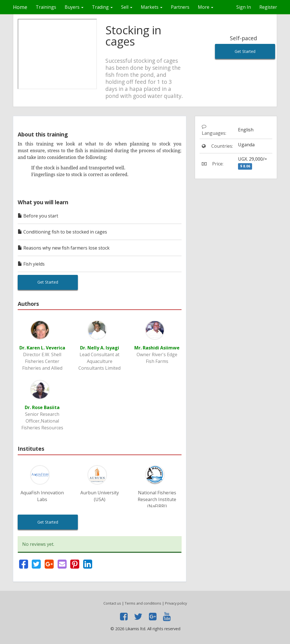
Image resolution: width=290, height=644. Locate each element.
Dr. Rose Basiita (42, 407)
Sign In (244, 7)
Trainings (46, 7)
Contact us (112, 603)
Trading (102, 7)
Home (20, 7)
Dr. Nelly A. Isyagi (100, 348)
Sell (127, 7)
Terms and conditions (143, 603)
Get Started (245, 51)
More (206, 7)
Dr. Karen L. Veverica (42, 348)
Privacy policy (176, 603)
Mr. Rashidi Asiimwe (157, 348)
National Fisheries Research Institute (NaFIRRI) (157, 499)
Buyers (74, 7)
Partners (180, 7)
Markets (152, 7)
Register (268, 7)
